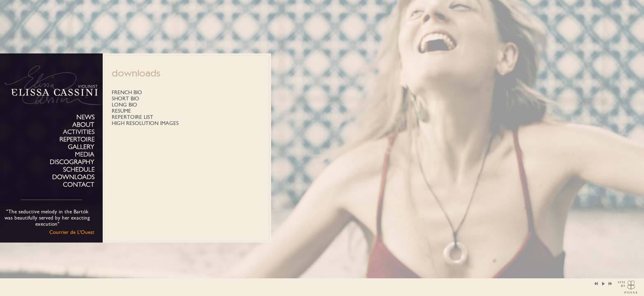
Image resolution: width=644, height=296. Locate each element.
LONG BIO (124, 105)
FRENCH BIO (127, 92)
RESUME (121, 111)
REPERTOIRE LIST (132, 117)
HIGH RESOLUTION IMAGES (145, 123)
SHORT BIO (125, 98)
